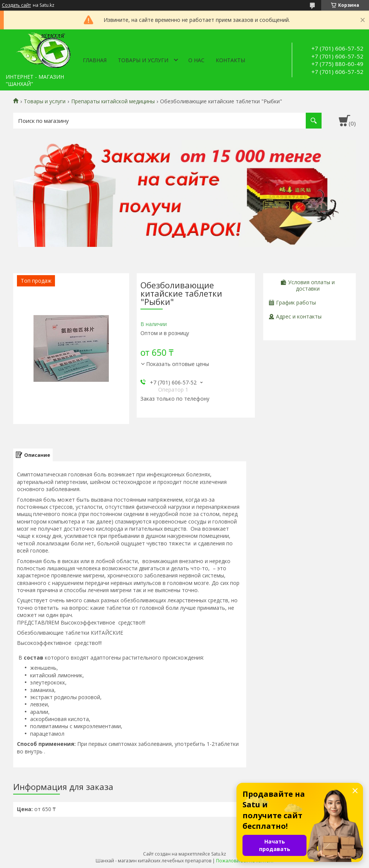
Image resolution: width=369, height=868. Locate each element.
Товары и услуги (143, 60)
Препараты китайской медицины (113, 101)
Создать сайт (16, 5)
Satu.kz (219, 854)
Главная (95, 60)
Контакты (230, 60)
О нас (196, 60)
